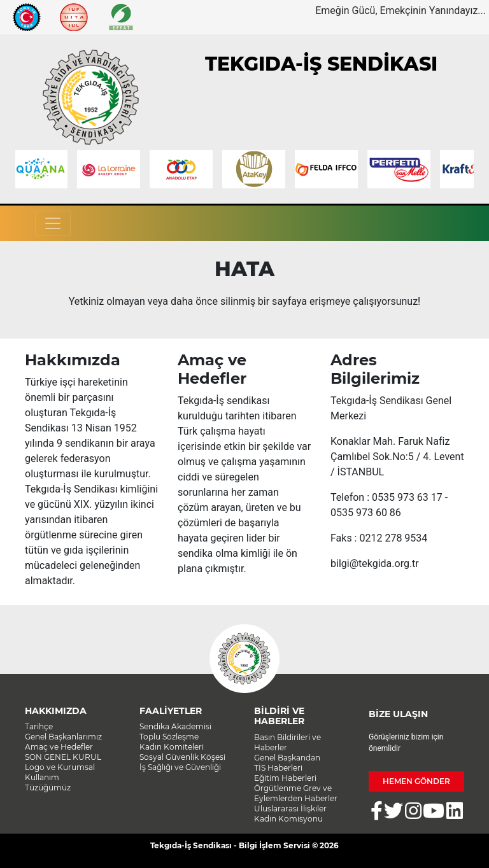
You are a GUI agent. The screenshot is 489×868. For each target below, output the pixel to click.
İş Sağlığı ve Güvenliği (180, 767)
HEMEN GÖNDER (416, 781)
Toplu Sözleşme (169, 737)
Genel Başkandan (287, 758)
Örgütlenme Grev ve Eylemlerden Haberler (296, 793)
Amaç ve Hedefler (59, 747)
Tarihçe (39, 726)
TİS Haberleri (278, 768)
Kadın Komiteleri (172, 747)
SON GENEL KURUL (63, 757)
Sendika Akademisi (175, 726)
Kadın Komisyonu (288, 819)
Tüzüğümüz (48, 787)
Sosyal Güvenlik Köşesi (182, 757)
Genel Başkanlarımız (63, 737)
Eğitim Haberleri (285, 778)
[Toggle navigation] (53, 223)
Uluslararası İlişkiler (290, 808)
